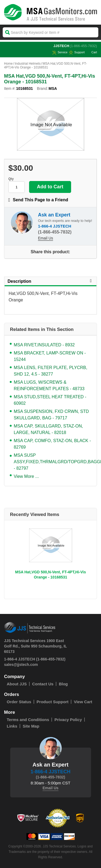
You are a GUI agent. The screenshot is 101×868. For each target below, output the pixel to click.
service (60, 52)
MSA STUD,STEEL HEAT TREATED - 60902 (50, 400)
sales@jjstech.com (21, 665)
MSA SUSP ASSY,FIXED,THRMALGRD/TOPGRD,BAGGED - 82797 (53, 462)
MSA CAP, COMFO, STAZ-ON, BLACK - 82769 (52, 444)
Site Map (31, 726)
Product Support (53, 702)
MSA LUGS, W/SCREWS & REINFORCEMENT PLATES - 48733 (49, 385)
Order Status (19, 702)
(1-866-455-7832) (83, 46)
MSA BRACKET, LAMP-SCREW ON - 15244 (50, 356)
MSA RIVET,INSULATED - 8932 (44, 345)
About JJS (17, 684)
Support (77, 52)
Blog (63, 684)
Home (8, 64)
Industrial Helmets (28, 64)
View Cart (83, 702)
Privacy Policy (68, 720)
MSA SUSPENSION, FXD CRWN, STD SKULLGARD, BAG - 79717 (51, 415)
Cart (91, 52)
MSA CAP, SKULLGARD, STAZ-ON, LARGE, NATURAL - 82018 (48, 429)
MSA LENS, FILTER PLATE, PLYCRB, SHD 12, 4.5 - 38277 (50, 371)
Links (12, 726)
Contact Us (43, 684)
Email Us (46, 238)
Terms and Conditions (28, 720)
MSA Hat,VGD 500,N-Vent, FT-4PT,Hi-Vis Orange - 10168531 (50, 575)
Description (50, 281)
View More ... (26, 476)
